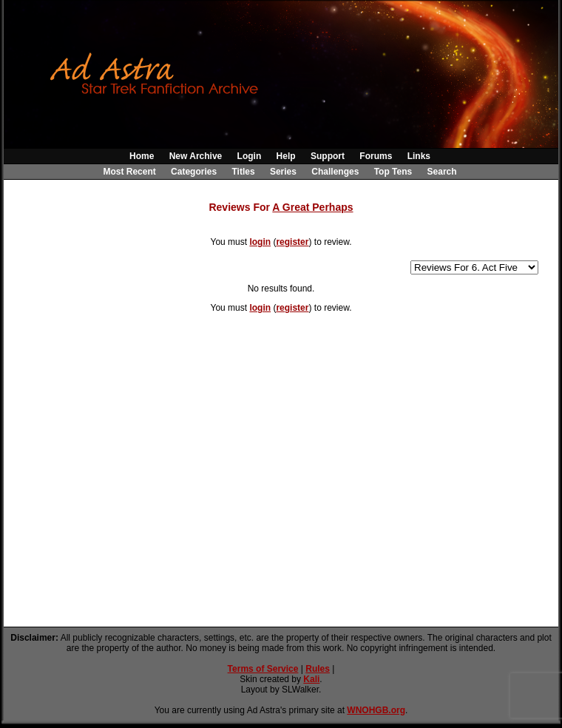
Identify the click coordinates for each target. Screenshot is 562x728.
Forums (376, 156)
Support (328, 156)
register (292, 242)
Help (286, 156)
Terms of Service (263, 669)
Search (442, 172)
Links (419, 156)
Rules (318, 669)
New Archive (196, 156)
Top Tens (393, 172)
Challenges (335, 172)
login (260, 242)
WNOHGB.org (376, 710)
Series (283, 172)
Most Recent (129, 172)
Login (250, 156)
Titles (243, 172)
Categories (194, 172)
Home (142, 156)
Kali (311, 679)
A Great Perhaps (312, 207)
